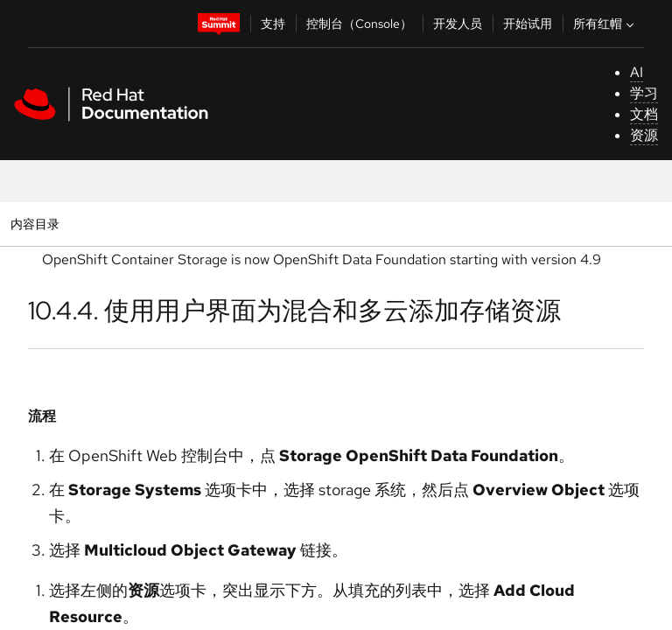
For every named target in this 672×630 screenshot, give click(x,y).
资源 (644, 135)
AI (637, 72)
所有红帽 (605, 24)
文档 (644, 114)
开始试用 (528, 24)
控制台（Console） (359, 24)
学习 (644, 93)
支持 (273, 24)
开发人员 (458, 24)
